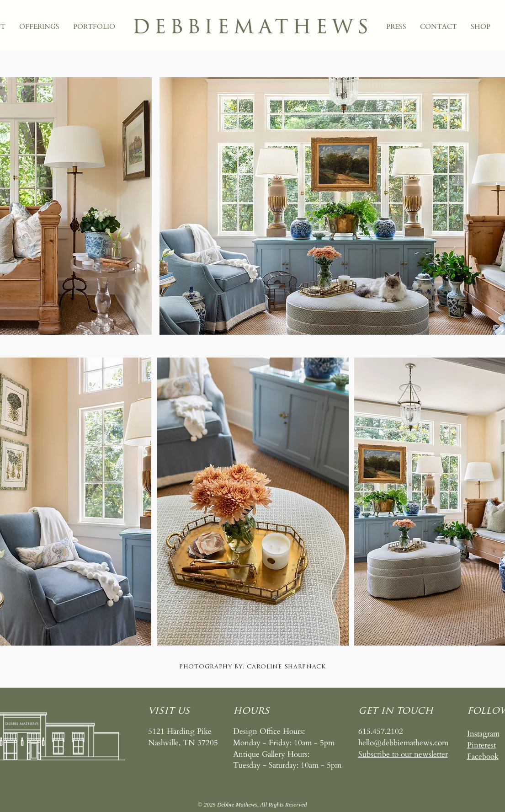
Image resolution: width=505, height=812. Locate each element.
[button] (403, 754)
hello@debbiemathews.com (403, 743)
